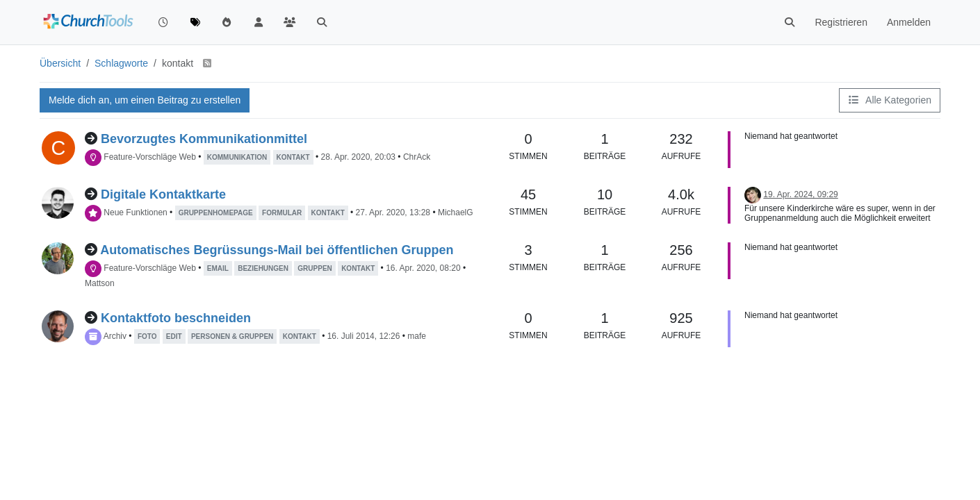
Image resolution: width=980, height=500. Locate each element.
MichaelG (456, 212)
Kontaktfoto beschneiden (176, 318)
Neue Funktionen (135, 212)
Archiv (115, 336)
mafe (417, 336)
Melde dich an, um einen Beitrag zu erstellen (145, 100)
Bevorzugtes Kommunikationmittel (204, 139)
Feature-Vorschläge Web (150, 157)
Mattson (100, 283)
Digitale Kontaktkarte (163, 194)
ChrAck (417, 157)
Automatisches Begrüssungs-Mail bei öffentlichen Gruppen (277, 250)
